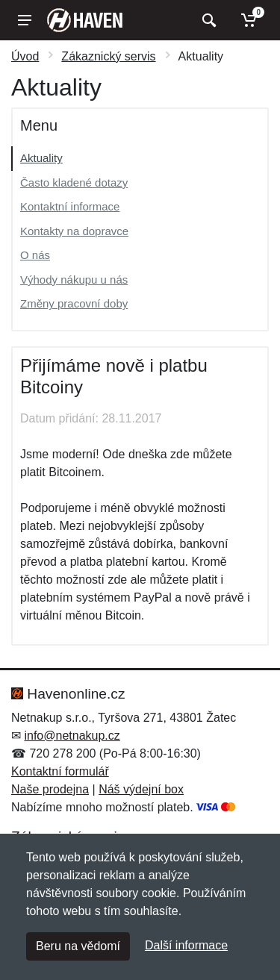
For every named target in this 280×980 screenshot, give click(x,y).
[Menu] (25, 20)
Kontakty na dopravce (74, 231)
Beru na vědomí (78, 946)
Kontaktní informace (70, 206)
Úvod (25, 56)
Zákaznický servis (108, 56)
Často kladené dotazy (74, 182)
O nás (35, 255)
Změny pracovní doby (74, 303)
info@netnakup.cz (72, 736)
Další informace (186, 945)
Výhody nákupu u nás (74, 280)
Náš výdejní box (141, 789)
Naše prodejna (50, 789)
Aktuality (41, 158)
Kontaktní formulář (60, 771)
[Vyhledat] (207, 20)
